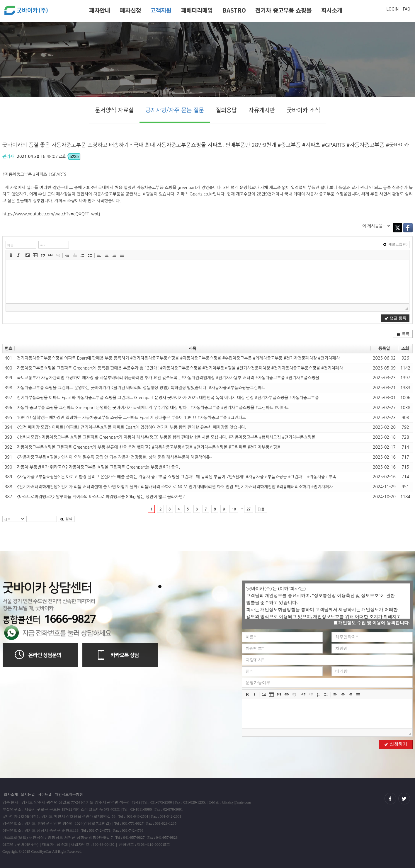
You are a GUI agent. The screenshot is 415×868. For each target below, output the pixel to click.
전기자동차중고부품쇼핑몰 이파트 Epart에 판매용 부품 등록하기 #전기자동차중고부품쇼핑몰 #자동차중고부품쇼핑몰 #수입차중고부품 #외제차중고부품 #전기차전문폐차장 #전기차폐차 (178, 358)
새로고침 (395, 244)
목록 (403, 334)
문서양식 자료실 (114, 110)
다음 (261, 509)
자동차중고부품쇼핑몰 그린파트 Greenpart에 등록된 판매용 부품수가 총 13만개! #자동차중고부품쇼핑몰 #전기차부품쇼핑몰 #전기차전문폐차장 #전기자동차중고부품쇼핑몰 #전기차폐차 (180, 368)
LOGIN (392, 9)
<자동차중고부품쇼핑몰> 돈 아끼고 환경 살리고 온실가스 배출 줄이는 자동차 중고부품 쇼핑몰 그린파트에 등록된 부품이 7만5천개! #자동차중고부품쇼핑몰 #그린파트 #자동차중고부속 (177, 477)
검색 (66, 519)
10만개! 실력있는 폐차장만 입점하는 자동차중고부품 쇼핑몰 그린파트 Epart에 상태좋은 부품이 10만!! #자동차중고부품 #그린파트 (131, 418)
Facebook (408, 228)
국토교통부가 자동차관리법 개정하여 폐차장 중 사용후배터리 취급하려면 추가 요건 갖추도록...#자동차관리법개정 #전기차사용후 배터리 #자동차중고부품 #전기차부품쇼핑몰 (168, 378)
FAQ (407, 9)
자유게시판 (262, 110)
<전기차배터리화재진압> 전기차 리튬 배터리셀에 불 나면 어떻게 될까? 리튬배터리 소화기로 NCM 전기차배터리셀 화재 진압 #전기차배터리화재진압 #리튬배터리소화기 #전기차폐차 (175, 487)
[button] (11, 255)
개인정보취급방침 (69, 794)
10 (234, 509)
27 (249, 509)
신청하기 (396, 744)
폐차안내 (100, 10)
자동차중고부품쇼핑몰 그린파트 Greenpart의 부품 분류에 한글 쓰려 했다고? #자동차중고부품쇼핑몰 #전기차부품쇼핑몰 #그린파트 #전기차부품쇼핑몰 (149, 447)
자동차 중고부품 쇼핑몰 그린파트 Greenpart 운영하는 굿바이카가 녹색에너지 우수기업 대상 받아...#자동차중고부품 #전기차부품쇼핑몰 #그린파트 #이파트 (153, 408)
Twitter (397, 228)
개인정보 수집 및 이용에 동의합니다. (372, 623)
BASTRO (234, 10)
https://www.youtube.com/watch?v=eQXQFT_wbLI (51, 214)
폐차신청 (130, 10)
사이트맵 (45, 794)
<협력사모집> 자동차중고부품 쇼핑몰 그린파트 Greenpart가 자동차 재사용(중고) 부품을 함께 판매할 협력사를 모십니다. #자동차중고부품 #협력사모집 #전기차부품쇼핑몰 (166, 437)
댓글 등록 (395, 318)
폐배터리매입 (197, 10)
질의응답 (226, 110)
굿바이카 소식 (303, 110)
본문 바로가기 (0, 2)
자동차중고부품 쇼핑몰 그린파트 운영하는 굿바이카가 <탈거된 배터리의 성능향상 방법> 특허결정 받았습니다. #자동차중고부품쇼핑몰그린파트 (141, 388)
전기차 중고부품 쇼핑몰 (283, 10)
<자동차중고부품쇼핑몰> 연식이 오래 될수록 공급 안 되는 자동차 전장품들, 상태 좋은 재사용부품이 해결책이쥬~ (115, 457)
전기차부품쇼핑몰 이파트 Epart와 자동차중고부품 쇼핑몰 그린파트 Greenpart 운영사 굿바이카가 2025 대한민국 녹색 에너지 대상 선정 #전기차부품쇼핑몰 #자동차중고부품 (168, 398)
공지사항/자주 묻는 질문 (175, 110)
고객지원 (161, 10)
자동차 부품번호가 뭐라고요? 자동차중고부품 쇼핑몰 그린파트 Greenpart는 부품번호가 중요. (98, 467)
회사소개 (332, 10)
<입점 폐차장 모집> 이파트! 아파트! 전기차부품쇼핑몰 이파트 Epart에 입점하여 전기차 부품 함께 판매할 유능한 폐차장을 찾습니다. (131, 427)
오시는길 (28, 794)
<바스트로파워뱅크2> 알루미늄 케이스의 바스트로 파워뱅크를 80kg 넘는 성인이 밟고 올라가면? (101, 497)
